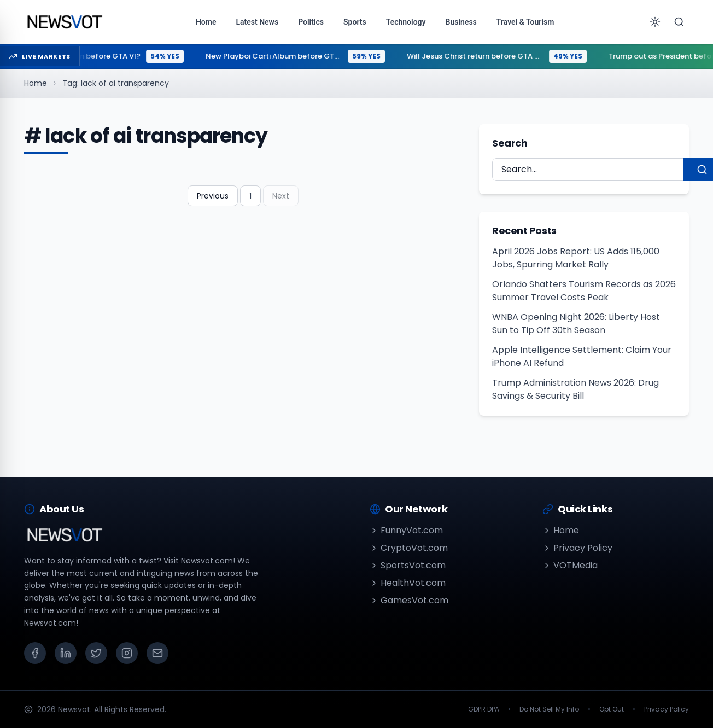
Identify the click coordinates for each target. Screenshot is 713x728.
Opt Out (612, 709)
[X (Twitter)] (96, 653)
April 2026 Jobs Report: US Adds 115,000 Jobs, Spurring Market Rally (576, 258)
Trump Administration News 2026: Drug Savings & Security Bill (575, 389)
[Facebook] (35, 653)
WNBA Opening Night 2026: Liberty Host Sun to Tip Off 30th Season (576, 324)
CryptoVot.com (409, 548)
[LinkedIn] (66, 653)
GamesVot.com (409, 600)
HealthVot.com (408, 583)
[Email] (157, 653)
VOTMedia (570, 565)
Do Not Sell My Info (549, 709)
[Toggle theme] (655, 22)
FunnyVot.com (406, 530)
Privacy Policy (577, 548)
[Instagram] (127, 653)
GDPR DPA (484, 709)
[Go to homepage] (64, 22)
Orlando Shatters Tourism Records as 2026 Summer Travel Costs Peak (584, 291)
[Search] (679, 22)
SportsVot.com (408, 565)
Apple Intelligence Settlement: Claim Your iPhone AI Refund (582, 356)
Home (36, 83)
